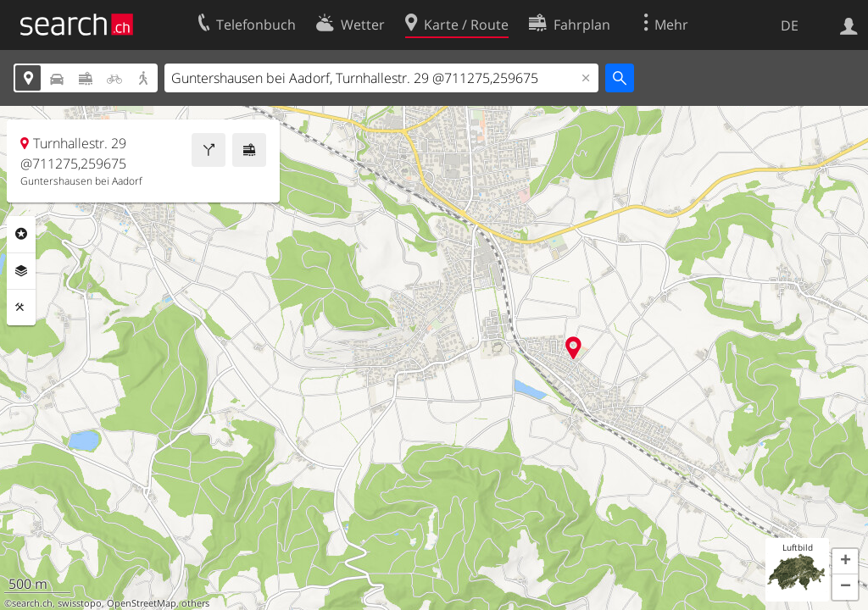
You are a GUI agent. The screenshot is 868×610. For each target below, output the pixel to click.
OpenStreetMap (142, 603)
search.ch (32, 603)
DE (790, 25)
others (195, 603)
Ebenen (21, 271)
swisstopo (80, 603)
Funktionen (21, 308)
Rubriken (21, 234)
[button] (845, 562)
